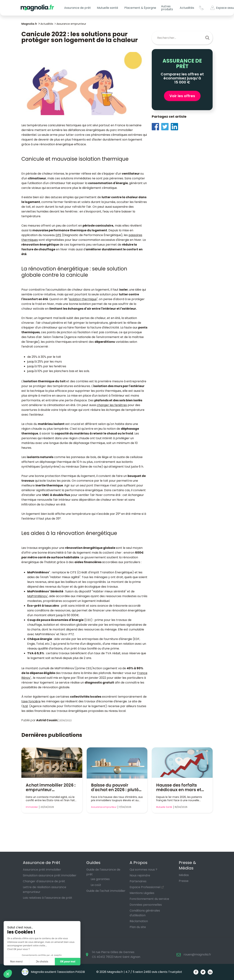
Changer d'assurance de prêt (44, 881)
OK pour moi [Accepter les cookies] (68, 962)
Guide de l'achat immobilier (106, 891)
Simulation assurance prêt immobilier (50, 875)
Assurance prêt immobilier (42, 870)
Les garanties (100, 879)
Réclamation (139, 921)
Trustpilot (175, 972)
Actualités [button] (187, 8)
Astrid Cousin (47, 720)
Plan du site (138, 927)
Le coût (96, 885)
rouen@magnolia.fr (197, 954)
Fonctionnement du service (149, 899)
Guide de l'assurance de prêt (103, 872)
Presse (184, 881)
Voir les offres (182, 96)
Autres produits (167, 8)
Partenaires (138, 881)
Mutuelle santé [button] (107, 8)
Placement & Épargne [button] (140, 8)
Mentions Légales (142, 893)
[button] (8, 974)
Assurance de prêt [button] (78, 8)
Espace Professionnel (145, 887)
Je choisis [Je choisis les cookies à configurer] (42, 962)
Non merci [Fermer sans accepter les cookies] (16, 962)
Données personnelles (146, 905)
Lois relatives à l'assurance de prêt (48, 898)
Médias (184, 875)
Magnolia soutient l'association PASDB (53, 972)
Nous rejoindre (140, 875)
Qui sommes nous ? (143, 870)
